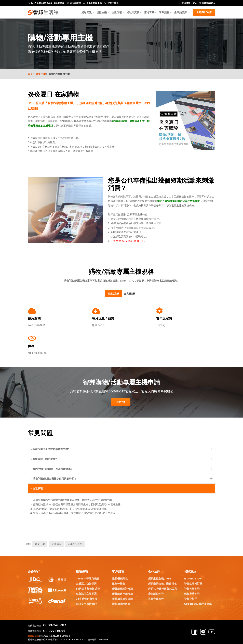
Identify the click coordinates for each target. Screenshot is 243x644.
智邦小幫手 (111, 3)
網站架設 (87, 12)
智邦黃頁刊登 (192, 589)
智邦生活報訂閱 (193, 584)
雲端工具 (149, 12)
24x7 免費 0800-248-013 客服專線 (46, 3)
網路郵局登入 (207, 3)
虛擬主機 (102, 12)
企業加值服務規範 (122, 599)
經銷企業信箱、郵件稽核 (162, 584)
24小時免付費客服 (87, 599)
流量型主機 (113, 294)
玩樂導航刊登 (192, 594)
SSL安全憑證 (75, 544)
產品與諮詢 (74, 3)
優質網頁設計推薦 (122, 589)
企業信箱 (117, 12)
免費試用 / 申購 (204, 12)
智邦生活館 (33, 636)
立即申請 (121, 402)
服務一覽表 (119, 584)
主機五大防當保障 (86, 584)
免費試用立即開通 (86, 594)
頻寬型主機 (130, 294)
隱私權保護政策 (121, 604)
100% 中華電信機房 (88, 578)
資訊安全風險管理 (86, 604)
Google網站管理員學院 (198, 604)
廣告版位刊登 (156, 594)
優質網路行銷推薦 (122, 594)
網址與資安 (133, 12)
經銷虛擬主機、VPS (160, 578)
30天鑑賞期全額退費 (88, 589)
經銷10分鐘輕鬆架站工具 (163, 589)
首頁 (30, 74)
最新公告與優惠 (93, 3)
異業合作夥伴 (156, 599)
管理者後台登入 (188, 3)
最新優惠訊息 (120, 578)
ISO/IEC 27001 (193, 578)
